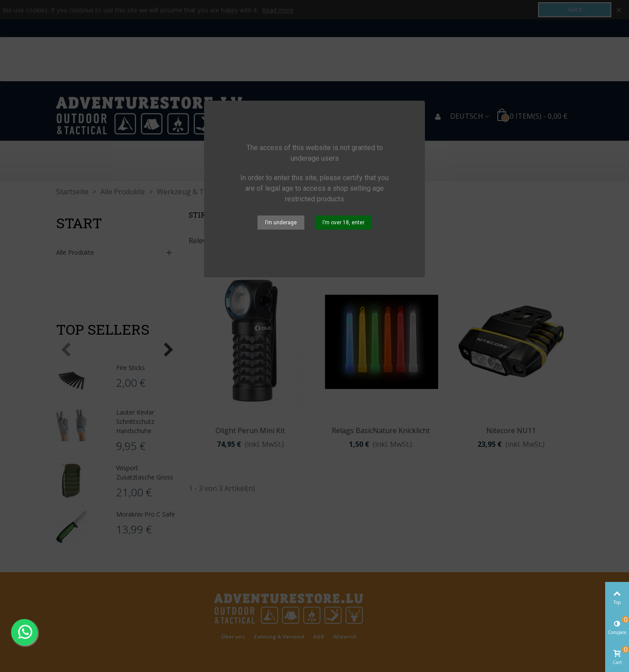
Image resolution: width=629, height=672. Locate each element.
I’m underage (281, 223)
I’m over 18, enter (343, 223)
